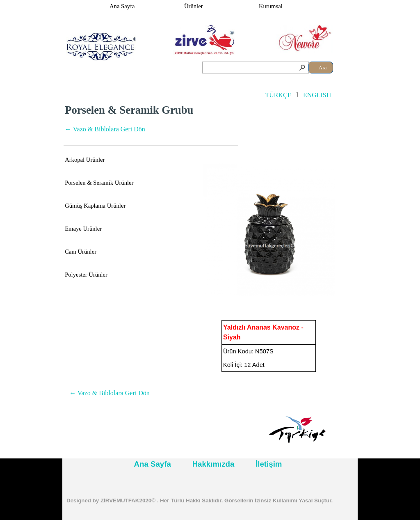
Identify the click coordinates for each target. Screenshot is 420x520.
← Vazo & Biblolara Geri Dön (105, 129)
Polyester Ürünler (86, 275)
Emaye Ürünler (83, 229)
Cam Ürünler (81, 252)
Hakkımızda (213, 464)
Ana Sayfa (122, 6)
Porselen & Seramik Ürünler (99, 183)
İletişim (269, 464)
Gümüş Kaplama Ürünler (95, 206)
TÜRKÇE (278, 95)
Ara (323, 68)
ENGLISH (317, 95)
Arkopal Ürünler (85, 160)
